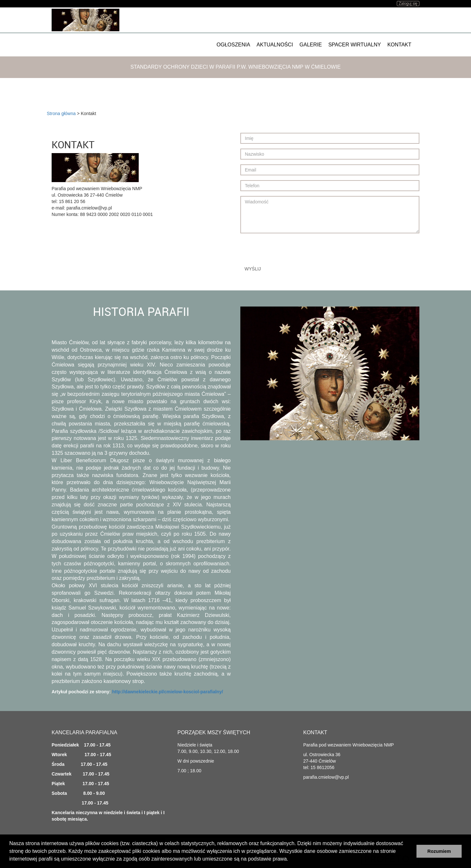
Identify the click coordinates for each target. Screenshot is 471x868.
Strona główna (61, 113)
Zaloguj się (408, 4)
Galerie (311, 45)
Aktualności (275, 45)
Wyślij (253, 269)
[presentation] (289, 251)
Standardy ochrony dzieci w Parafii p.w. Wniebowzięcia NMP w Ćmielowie (235, 67)
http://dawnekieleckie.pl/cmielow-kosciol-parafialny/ (167, 692)
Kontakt (399, 45)
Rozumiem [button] (439, 851)
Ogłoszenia (233, 45)
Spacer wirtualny (355, 45)
